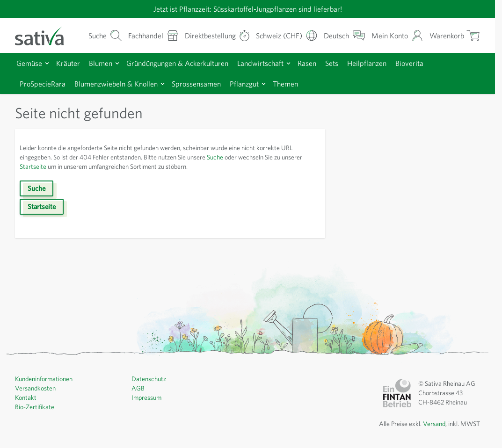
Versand (431, 423)
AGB (138, 388)
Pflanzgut (261, 83)
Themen (304, 83)
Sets (349, 62)
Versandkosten (37, 388)
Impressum (148, 397)
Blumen (105, 62)
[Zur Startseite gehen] (45, 35)
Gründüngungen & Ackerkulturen (186, 62)
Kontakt (26, 397)
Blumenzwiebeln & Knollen (124, 83)
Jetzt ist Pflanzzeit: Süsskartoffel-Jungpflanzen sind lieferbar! (247, 9)
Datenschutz (150, 378)
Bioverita (430, 62)
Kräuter (71, 62)
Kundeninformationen (46, 378)
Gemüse (30, 62)
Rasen (322, 62)
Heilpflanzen (386, 62)
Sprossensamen (209, 83)
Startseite (57, 166)
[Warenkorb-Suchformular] (95, 35)
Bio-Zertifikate (35, 406)
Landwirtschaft (273, 62)
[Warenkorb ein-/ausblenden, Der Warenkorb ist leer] (454, 35)
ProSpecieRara (45, 83)
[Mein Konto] (397, 35)
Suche (235, 157)
